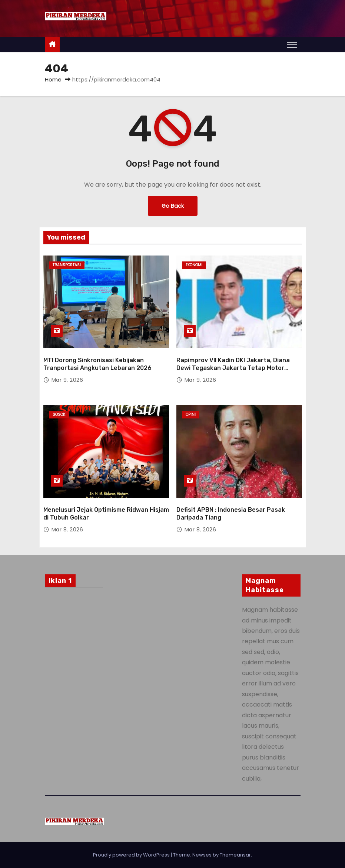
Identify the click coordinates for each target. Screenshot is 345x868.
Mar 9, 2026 (67, 380)
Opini (191, 415)
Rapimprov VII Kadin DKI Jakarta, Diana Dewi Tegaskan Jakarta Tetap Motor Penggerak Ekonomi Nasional (233, 368)
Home (53, 79)
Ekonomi (194, 265)
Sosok (59, 415)
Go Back (173, 206)
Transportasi (67, 265)
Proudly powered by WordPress (132, 855)
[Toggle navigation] (292, 44)
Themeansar (235, 855)
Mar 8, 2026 (67, 530)
